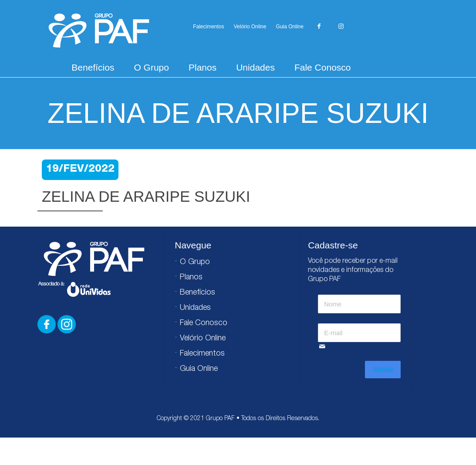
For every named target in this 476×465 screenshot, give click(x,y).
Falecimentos (208, 27)
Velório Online (250, 27)
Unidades (255, 67)
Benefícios (93, 67)
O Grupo (151, 67)
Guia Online (290, 27)
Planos (203, 67)
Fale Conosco (323, 67)
